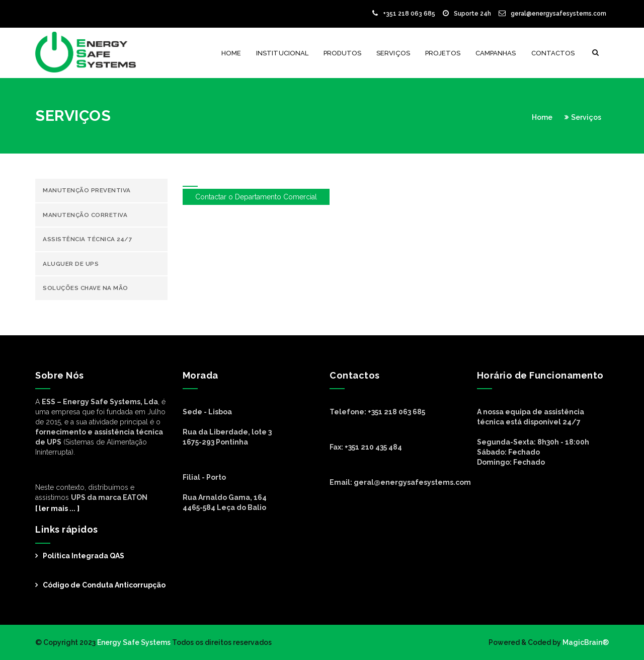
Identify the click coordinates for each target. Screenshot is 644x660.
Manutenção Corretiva (85, 215)
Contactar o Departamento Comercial (256, 197)
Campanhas (496, 53)
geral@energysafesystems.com (552, 14)
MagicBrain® (585, 642)
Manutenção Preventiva (87, 190)
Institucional (282, 53)
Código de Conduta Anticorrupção (104, 585)
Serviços (393, 53)
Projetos (443, 53)
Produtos (342, 53)
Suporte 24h (467, 14)
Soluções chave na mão (86, 288)
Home (231, 53)
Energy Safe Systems (134, 642)
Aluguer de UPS (71, 264)
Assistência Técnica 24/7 (87, 239)
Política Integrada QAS (84, 556)
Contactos (553, 53)
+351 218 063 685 (404, 14)
